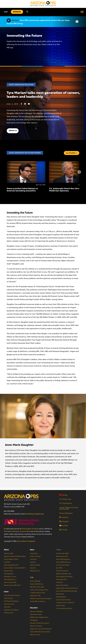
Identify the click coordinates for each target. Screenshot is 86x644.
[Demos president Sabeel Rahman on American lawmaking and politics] (26, 162)
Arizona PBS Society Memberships (67, 591)
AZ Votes (33, 562)
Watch (6, 550)
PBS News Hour (35, 571)
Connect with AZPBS (62, 553)
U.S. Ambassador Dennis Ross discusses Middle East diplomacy (66, 190)
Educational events (36, 614)
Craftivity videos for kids (37, 593)
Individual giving (61, 597)
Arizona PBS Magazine (63, 559)
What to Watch (9, 553)
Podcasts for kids (35, 596)
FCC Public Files (65, 499)
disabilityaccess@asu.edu (35, 514)
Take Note (7, 607)
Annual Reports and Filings (64, 577)
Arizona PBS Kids (35, 581)
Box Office (59, 568)
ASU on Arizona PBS (10, 582)
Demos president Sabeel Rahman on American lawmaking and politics (22, 190)
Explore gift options (62, 585)
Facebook (64, 517)
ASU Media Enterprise (12, 531)
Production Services (62, 571)
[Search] (27, 12)
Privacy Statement (66, 513)
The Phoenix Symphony (11, 601)
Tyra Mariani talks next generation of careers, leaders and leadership (43, 95)
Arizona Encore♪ (9, 604)
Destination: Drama (10, 577)
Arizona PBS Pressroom (63, 562)
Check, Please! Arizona (11, 559)
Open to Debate (35, 565)
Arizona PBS (24, 531)
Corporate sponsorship (63, 600)
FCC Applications (66, 503)
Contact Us (59, 582)
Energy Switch (8, 571)
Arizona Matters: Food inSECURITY (15, 568)
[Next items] (79, 172)
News (32, 550)
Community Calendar (63, 565)
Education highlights (36, 612)
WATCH (13, 131)
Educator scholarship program (40, 623)
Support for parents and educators (41, 629)
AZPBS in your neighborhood (39, 617)
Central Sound (8, 598)
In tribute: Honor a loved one (65, 603)
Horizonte (33, 559)
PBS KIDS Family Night (37, 587)
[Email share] (30, 104)
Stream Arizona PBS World (12, 585)
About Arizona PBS (62, 556)
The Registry (34, 620)
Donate (63, 495)
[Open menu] (82, 12)
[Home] (43, 4)
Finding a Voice (9, 613)
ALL (72, 153)
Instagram (64, 521)
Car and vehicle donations (64, 608)
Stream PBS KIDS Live (37, 584)
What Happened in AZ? (11, 565)
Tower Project (60, 606)
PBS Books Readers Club (63, 574)
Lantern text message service (39, 590)
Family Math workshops (37, 601)
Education (34, 608)
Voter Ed (33, 568)
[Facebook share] (23, 104)
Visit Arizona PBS (61, 580)
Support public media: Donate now (67, 588)
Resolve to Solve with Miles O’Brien (15, 556)
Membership (60, 594)
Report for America (36, 626)
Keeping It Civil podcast (11, 610)
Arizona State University (30, 529)
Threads (63, 530)
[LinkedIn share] (26, 104)
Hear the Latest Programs (12, 595)
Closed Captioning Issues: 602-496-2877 (69, 508)
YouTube (64, 526)
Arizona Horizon (35, 556)
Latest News (34, 553)
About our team (35, 635)
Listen (6, 592)
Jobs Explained (8, 574)
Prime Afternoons (10, 580)
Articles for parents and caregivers (41, 599)
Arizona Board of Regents (26, 541)
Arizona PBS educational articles (40, 632)
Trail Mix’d (7, 562)
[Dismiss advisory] (77, 22)
